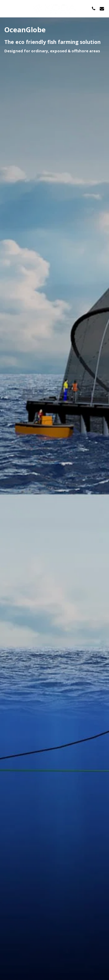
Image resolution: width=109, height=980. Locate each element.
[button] (6, 8)
